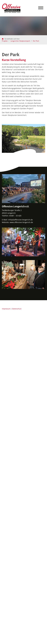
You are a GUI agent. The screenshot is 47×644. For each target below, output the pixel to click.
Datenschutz (17, 309)
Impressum (6, 309)
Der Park (36, 41)
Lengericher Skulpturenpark (20, 41)
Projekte (5, 41)
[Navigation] (41, 8)
